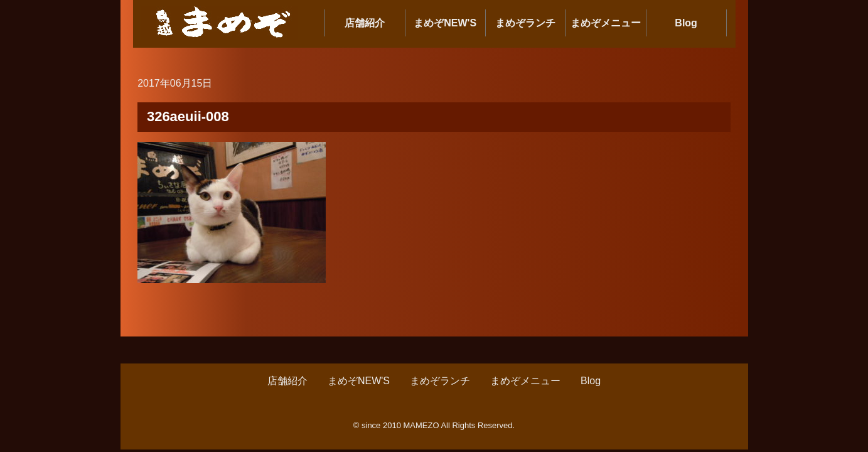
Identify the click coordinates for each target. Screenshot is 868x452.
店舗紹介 (365, 23)
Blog (686, 23)
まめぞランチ (525, 23)
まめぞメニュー (606, 23)
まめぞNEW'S (445, 23)
